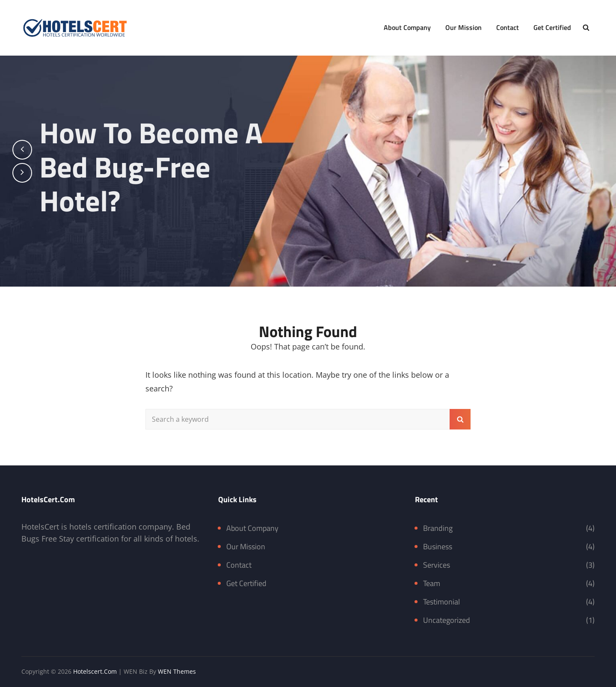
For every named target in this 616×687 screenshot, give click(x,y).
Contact (508, 27)
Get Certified (552, 27)
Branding (438, 528)
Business (438, 546)
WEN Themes (177, 671)
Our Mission (463, 27)
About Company (407, 27)
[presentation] (22, 150)
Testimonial (441, 602)
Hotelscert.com (95, 671)
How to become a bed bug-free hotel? (155, 166)
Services (437, 565)
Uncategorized (447, 620)
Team (432, 583)
